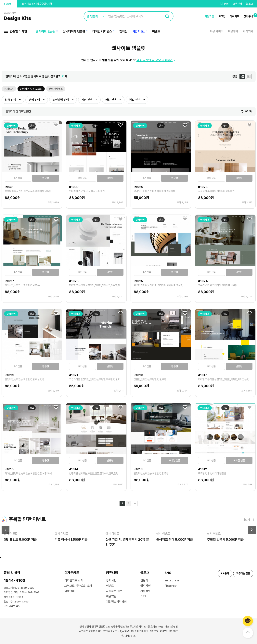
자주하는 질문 (114, 591)
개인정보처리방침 (116, 602)
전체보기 (9, 89)
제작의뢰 (248, 31)
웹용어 (144, 580)
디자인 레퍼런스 (102, 31)
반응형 (46, 178)
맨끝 (135, 503)
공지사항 (111, 580)
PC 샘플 (18, 178)
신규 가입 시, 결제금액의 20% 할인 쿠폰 (44, 4)
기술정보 (146, 591)
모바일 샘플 (174, 460)
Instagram (172, 580)
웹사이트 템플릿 (46, 31)
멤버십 (123, 31)
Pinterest (171, 586)
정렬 (135, 100)
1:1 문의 (224, 4)
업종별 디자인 (15, 31)
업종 (10, 100)
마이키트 (235, 16)
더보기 (249, 520)
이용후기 (233, 31)
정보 (32, 126)
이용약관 (111, 596)
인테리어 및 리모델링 (31, 89)
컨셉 (34, 100)
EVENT (8, 4)
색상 (87, 100)
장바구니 (248, 16)
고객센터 (237, 4)
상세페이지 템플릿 (74, 31)
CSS (143, 596)
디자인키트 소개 (74, 580)
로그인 (222, 16)
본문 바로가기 (0, 0)
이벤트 (156, 31)
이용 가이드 (217, 31)
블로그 (250, 4)
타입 (111, 100)
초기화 (246, 111)
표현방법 (61, 100)
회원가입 (209, 16)
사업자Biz (139, 31)
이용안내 (70, 591)
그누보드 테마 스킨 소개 (78, 586)
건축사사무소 (56, 89)
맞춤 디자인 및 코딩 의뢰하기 (156, 60)
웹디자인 (146, 586)
